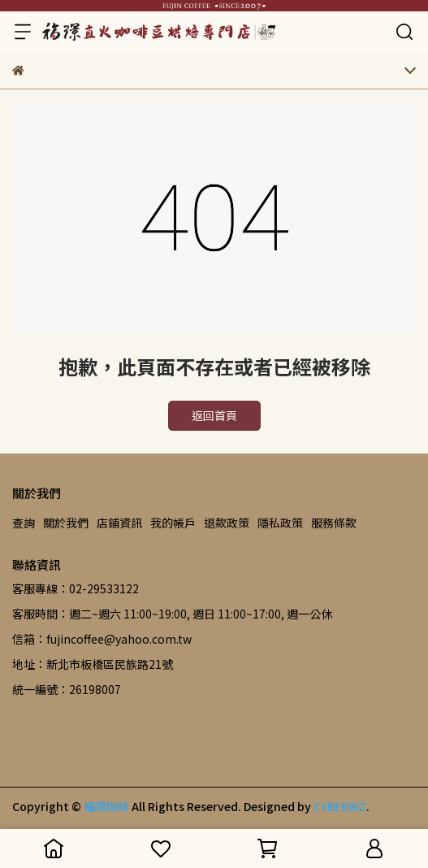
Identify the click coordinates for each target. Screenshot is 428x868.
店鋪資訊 (119, 523)
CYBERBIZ (340, 806)
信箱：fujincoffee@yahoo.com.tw (102, 639)
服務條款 (334, 523)
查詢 (24, 523)
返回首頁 (214, 415)
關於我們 (66, 523)
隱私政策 (280, 523)
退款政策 (227, 523)
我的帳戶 (173, 523)
